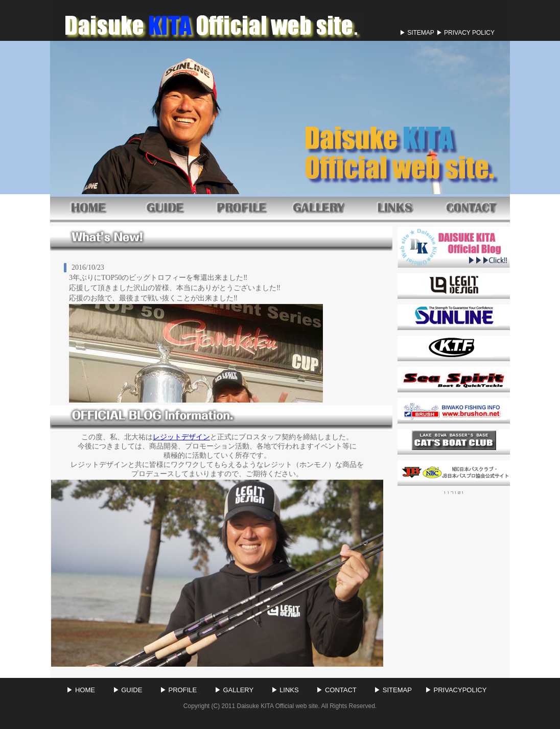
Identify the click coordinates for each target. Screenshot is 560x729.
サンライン (454, 317)
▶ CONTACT (339, 690)
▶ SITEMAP (417, 33)
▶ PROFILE (181, 690)
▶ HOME (83, 690)
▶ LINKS (287, 690)
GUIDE (165, 207)
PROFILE (242, 207)
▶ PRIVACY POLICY (465, 33)
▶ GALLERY (236, 690)
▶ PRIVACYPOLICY (456, 690)
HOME (88, 207)
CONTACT (472, 207)
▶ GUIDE (130, 690)
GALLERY (318, 207)
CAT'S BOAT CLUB (454, 442)
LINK (395, 207)
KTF (454, 348)
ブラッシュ (454, 410)
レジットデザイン (181, 437)
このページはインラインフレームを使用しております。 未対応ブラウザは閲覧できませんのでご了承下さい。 (221, 330)
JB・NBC (454, 473)
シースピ (454, 379)
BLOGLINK (454, 247)
